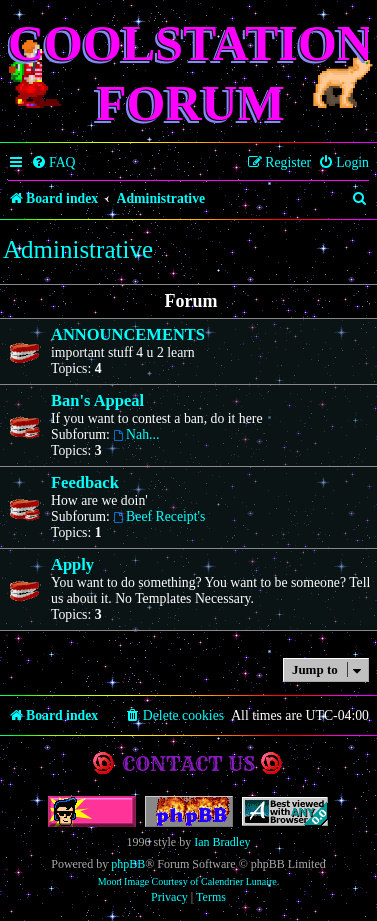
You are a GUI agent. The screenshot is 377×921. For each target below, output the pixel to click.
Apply (72, 564)
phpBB (128, 864)
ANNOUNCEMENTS (128, 334)
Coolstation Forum (190, 73)
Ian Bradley (222, 842)
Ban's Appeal (97, 400)
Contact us (188, 763)
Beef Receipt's (159, 516)
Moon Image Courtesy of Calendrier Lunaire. (189, 881)
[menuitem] (53, 163)
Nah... (136, 434)
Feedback (85, 482)
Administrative (78, 249)
